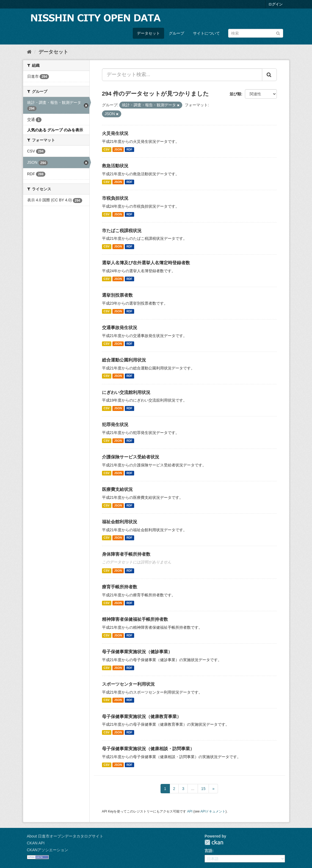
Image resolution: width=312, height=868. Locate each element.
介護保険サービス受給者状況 (131, 457)
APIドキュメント (213, 811)
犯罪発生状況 (115, 425)
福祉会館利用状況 (120, 522)
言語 (208, 851)
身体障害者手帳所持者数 (126, 554)
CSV (107, 149)
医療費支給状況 (117, 489)
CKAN (214, 842)
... (193, 789)
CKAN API (36, 843)
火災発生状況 (115, 133)
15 (203, 789)
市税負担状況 (115, 198)
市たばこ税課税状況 (122, 231)
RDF (129, 149)
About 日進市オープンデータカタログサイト (65, 836)
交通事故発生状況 (120, 328)
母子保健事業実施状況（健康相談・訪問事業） (148, 749)
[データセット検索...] (182, 75)
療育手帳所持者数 (120, 587)
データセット (148, 33)
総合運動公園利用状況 (124, 360)
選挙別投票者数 (117, 295)
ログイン (275, 4)
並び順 (235, 94)
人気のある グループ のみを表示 (55, 130)
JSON (118, 149)
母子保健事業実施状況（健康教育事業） (142, 717)
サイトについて (206, 33)
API (190, 811)
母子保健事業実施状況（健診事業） (137, 652)
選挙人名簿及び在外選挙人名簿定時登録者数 (146, 263)
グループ (176, 33)
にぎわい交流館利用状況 (126, 392)
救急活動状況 (115, 166)
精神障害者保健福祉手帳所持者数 (135, 619)
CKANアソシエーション (48, 850)
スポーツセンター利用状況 (128, 684)
